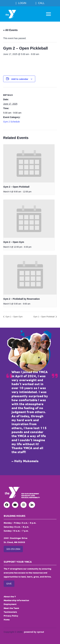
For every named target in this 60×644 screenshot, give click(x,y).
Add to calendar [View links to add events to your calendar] (20, 79)
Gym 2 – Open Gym (14, 242)
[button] (48, 14)
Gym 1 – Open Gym (14, 317)
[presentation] (29, 163)
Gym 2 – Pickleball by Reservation (22, 299)
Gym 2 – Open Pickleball (16, 187)
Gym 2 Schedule (12, 122)
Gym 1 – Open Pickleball (44, 317)
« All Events (10, 30)
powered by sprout (34, 632)
